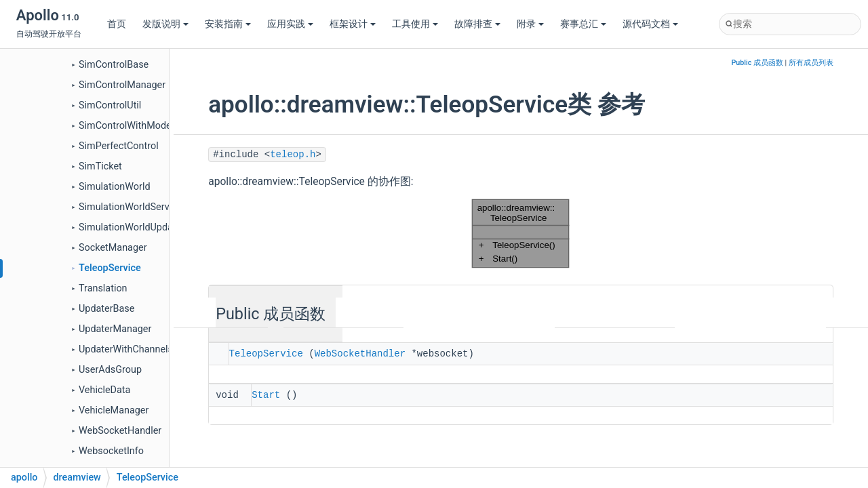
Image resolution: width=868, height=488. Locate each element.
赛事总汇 (583, 24)
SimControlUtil (110, 105)
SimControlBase (114, 65)
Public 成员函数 (757, 63)
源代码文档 (650, 24)
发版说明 (165, 24)
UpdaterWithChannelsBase (137, 349)
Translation (103, 288)
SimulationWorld (115, 187)
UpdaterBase (106, 309)
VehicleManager (114, 410)
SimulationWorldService (130, 207)
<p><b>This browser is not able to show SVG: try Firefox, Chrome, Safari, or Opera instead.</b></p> (521, 233)
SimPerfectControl (119, 146)
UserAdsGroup (110, 370)
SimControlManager (122, 85)
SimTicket (100, 166)
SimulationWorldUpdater (132, 227)
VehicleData (104, 390)
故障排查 (477, 24)
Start (266, 394)
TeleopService (110, 268)
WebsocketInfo (111, 451)
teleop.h (293, 155)
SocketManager (113, 248)
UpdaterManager (115, 329)
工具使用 (415, 24)
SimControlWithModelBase (137, 126)
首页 (117, 24)
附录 (530, 24)
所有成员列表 (811, 63)
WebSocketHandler (120, 431)
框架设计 (353, 24)
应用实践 (290, 24)
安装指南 (228, 24)
